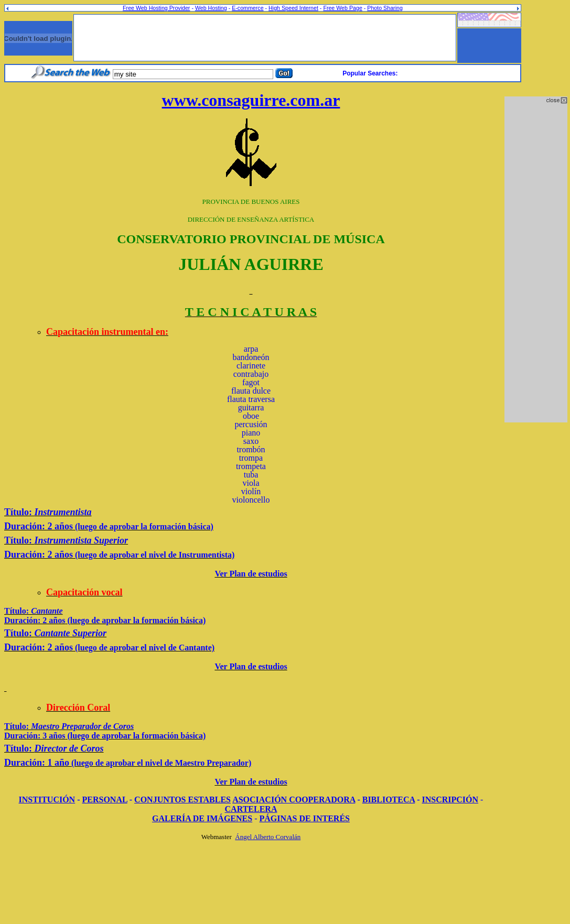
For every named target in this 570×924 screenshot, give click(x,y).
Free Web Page (342, 8)
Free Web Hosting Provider (156, 8)
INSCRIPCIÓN (450, 800)
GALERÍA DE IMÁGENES (202, 818)
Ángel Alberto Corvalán (268, 837)
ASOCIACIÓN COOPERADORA (294, 800)
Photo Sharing (385, 8)
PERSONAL (105, 800)
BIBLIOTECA (389, 800)
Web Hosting (211, 8)
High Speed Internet (293, 8)
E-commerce (248, 8)
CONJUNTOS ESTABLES (182, 800)
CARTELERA (251, 809)
